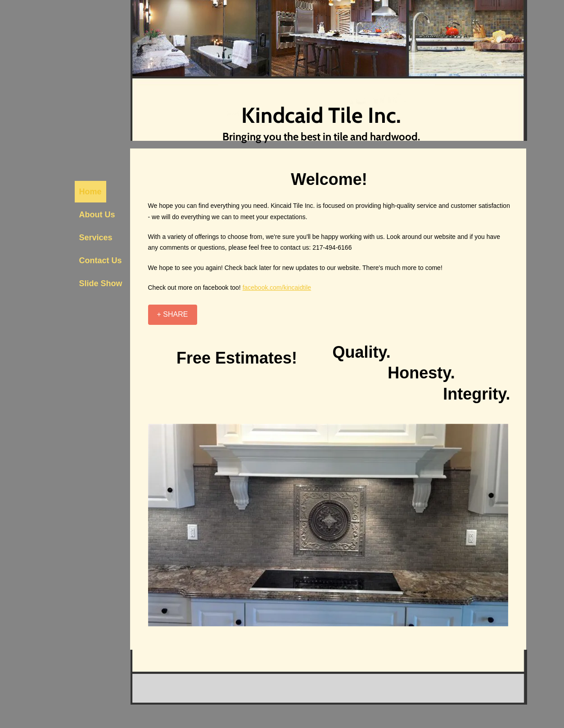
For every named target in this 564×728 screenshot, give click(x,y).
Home (90, 192)
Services (96, 238)
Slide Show (101, 283)
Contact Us (101, 261)
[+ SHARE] (173, 315)
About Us (97, 215)
